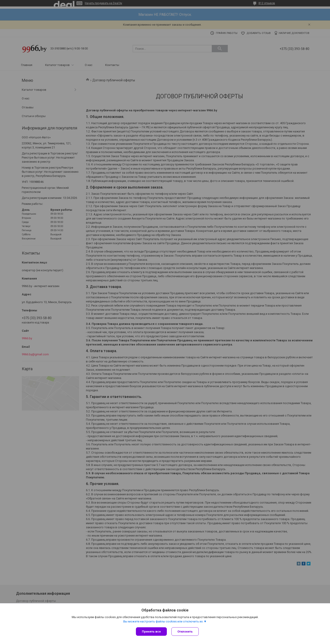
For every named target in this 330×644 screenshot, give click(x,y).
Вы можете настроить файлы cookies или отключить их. (163, 621)
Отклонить (185, 632)
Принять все (151, 632)
